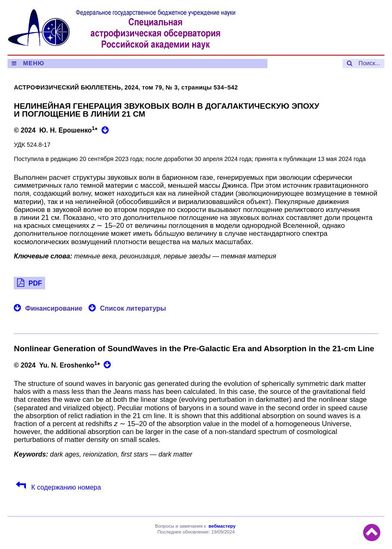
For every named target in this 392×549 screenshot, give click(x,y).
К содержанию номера (65, 487)
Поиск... (369, 63)
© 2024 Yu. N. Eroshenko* (58, 364)
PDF (35, 283)
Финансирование (54, 308)
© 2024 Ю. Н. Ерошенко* (56, 129)
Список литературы (133, 308)
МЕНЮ (34, 63)
